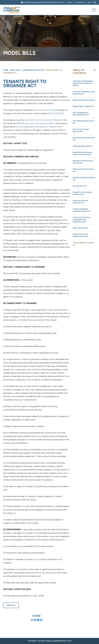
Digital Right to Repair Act (83, 106)
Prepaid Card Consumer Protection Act (82, 193)
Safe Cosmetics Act (80, 228)
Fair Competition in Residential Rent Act (81, 113)
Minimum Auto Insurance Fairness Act (83, 162)
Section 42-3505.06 (47, 110)
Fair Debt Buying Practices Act (83, 122)
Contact (80, 2)
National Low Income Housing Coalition (38, 123)
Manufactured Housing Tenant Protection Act (82, 153)
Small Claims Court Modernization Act (80, 235)
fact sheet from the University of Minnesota (44, 120)
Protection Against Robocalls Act (80, 202)
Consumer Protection (33, 70)
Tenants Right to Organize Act (84, 244)
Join (89, 2)
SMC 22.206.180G (56, 113)
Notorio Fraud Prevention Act (83, 170)
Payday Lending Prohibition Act (84, 179)
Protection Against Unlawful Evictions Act (82, 210)
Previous (11, 605)
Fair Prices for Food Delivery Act (81, 130)
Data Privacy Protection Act (84, 100)
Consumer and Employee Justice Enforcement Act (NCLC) (83, 83)
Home (6, 70)
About (70, 2)
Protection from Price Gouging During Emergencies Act (82, 219)
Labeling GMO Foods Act (83, 146)
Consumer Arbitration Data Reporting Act (84, 93)
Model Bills (15, 70)
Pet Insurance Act (80, 186)
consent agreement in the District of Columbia (37, 127)
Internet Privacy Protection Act (84, 139)
